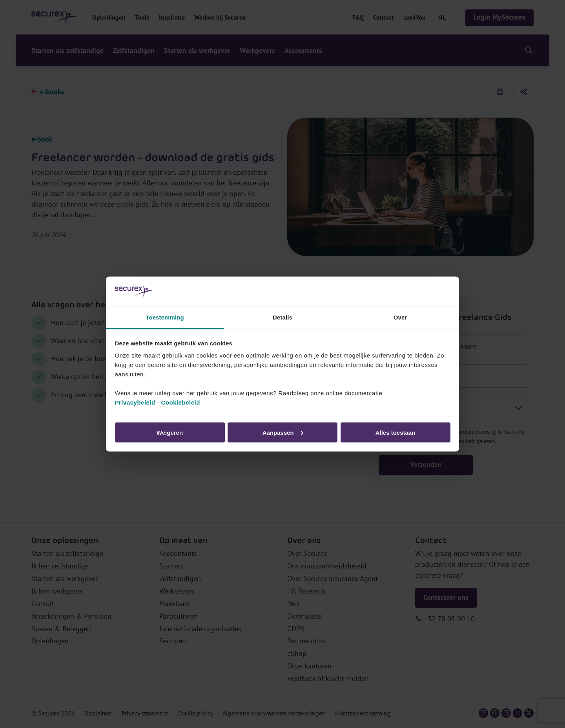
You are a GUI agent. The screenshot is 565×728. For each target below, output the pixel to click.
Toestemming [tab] (165, 317)
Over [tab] (400, 317)
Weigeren (170, 432)
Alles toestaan (395, 432)
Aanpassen (283, 432)
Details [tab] (282, 317)
